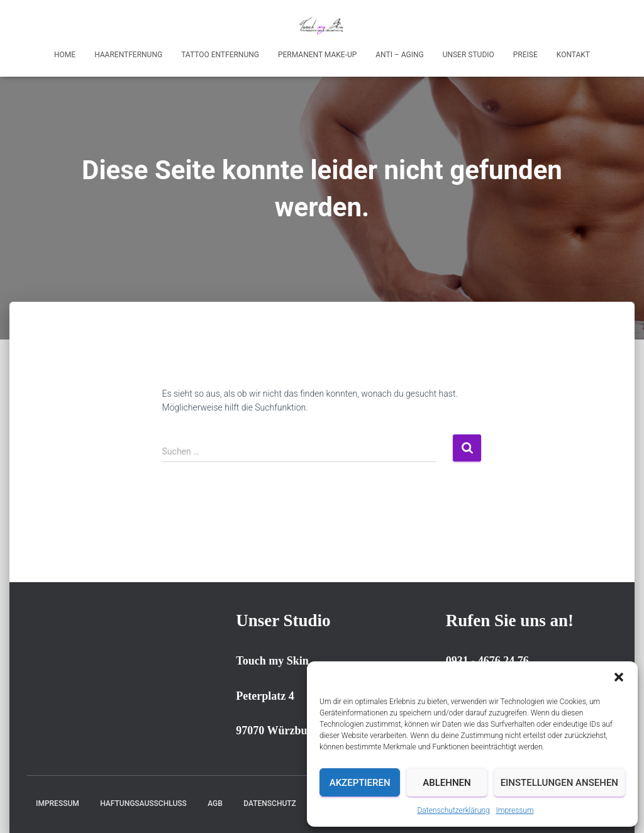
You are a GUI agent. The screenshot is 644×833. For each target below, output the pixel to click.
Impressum (515, 810)
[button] (619, 677)
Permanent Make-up (317, 55)
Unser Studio (469, 55)
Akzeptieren (360, 783)
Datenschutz (270, 803)
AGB (215, 803)
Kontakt (573, 55)
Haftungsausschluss (143, 803)
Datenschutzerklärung (453, 810)
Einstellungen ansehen (559, 783)
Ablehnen (447, 783)
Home (65, 55)
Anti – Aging (399, 55)
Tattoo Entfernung (220, 55)
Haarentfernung (128, 55)
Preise (525, 55)
